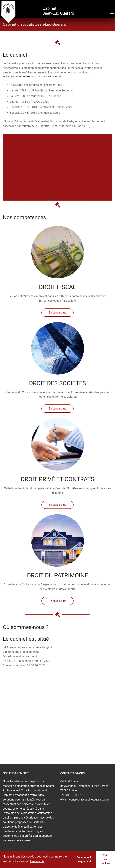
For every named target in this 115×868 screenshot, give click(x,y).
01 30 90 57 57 (75, 795)
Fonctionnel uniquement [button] (84, 859)
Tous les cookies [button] (106, 859)
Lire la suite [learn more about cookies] (37, 861)
